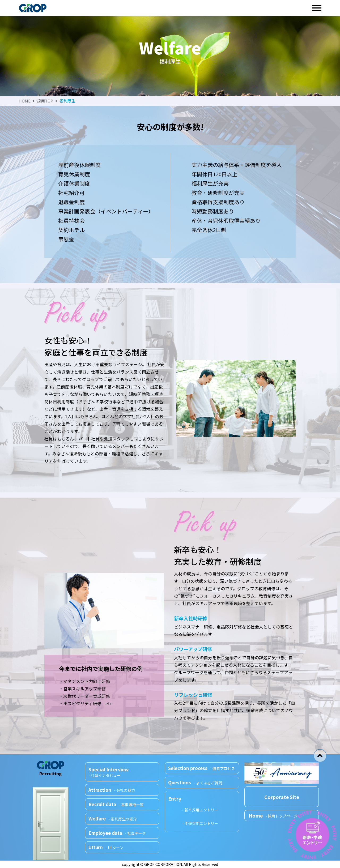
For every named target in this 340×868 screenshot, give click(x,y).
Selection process (203, 768)
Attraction (114, 792)
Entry (176, 798)
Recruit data (118, 806)
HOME (25, 101)
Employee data (119, 833)
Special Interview (124, 774)
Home (273, 815)
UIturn (107, 847)
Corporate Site (282, 797)
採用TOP (45, 101)
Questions (196, 782)
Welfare (114, 819)
